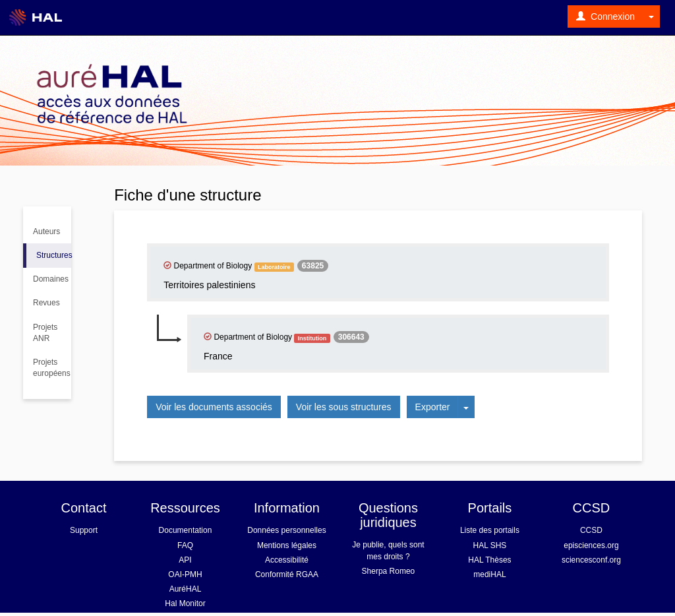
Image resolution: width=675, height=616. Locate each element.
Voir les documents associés (214, 407)
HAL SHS (489, 545)
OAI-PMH (185, 574)
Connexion (605, 16)
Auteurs (46, 231)
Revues (46, 303)
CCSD (591, 530)
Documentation (186, 530)
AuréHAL (186, 589)
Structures (54, 255)
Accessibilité (287, 560)
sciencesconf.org (591, 560)
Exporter (433, 407)
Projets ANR (45, 333)
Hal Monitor (185, 603)
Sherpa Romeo (389, 571)
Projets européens (52, 368)
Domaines (51, 279)
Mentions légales (287, 545)
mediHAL (489, 574)
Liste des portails (490, 530)
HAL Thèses (489, 560)
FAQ (185, 545)
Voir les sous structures (344, 407)
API (185, 560)
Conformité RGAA (287, 574)
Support (84, 530)
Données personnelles (286, 530)
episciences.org (591, 545)
